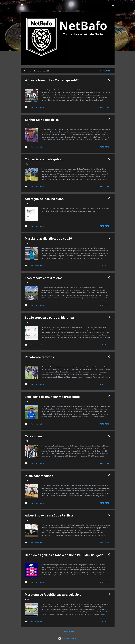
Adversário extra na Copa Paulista (49, 515)
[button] (109, 80)
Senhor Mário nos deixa (42, 120)
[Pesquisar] (113, 6)
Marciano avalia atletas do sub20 (48, 238)
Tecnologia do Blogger (67, 639)
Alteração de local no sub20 (45, 199)
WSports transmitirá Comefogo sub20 (52, 80)
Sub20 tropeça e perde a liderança (49, 318)
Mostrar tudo (105, 71)
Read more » (105, 107)
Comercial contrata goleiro (44, 159)
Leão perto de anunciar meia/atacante (52, 397)
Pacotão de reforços (39, 357)
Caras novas (34, 436)
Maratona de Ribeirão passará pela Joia (53, 595)
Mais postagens (68, 632)
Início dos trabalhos (39, 476)
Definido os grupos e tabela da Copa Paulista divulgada (64, 555)
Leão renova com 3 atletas (44, 278)
